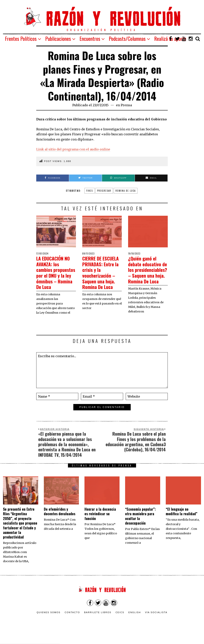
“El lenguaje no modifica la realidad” (182, 522)
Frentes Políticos (21, 39)
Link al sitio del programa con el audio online (73, 149)
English (135, 623)
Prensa (126, 105)
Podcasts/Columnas (127, 39)
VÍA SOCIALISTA (156, 623)
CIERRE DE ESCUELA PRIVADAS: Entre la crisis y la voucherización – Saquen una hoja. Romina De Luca (100, 275)
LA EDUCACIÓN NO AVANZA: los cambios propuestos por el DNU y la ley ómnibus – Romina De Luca (56, 275)
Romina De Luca (126, 191)
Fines (90, 191)
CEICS (120, 623)
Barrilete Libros (98, 623)
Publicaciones (58, 39)
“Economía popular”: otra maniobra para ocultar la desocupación (140, 526)
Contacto (72, 623)
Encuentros (90, 39)
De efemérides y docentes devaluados (60, 522)
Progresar (104, 191)
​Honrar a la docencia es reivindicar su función (100, 524)
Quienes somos (49, 623)
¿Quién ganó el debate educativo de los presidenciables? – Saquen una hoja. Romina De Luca (146, 275)
